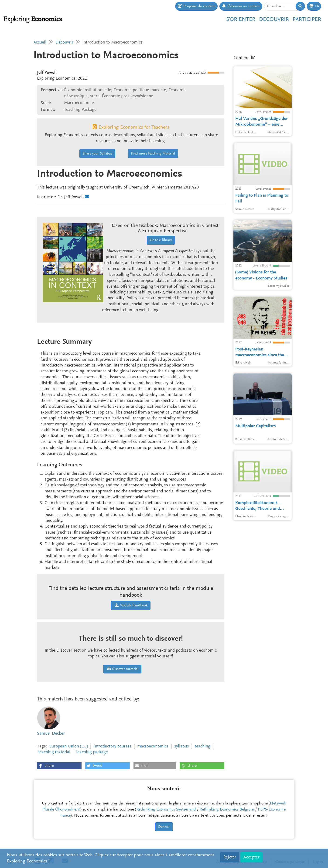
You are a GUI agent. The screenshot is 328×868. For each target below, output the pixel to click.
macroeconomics (153, 746)
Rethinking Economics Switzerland (166, 810)
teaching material (54, 752)
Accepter (251, 857)
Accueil (40, 42)
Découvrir (274, 20)
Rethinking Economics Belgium (227, 810)
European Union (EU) (68, 746)
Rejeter (230, 857)
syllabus (182, 746)
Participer (307, 20)
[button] (59, 766)
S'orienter (241, 20)
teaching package (92, 752)
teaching (203, 746)
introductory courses (113, 746)
